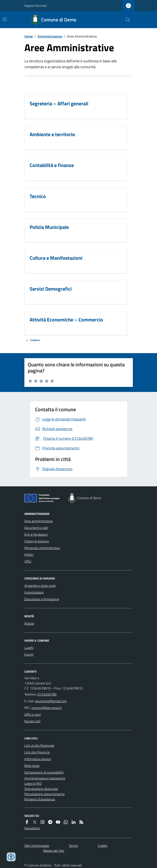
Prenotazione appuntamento (44, 794)
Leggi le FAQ (33, 783)
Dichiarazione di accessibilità (44, 772)
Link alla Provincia (37, 752)
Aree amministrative (39, 521)
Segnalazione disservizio (41, 789)
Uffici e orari (33, 714)
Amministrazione (50, 36)
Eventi (29, 654)
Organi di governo (37, 541)
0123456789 (47, 694)
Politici (29, 555)
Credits (103, 846)
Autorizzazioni (34, 592)
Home (29, 36)
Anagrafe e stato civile (40, 586)
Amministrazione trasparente (45, 778)
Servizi (73, 846)
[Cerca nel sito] (126, 20)
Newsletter (32, 828)
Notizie (29, 623)
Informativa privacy (38, 759)
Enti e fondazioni (36, 534)
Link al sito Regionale (39, 745)
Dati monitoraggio (37, 846)
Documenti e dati (36, 528)
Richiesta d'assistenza (40, 799)
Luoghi (29, 648)
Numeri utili (32, 721)
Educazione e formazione (42, 599)
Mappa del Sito (54, 851)
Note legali (32, 766)
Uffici (28, 561)
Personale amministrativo (42, 548)
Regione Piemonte (36, 6)
